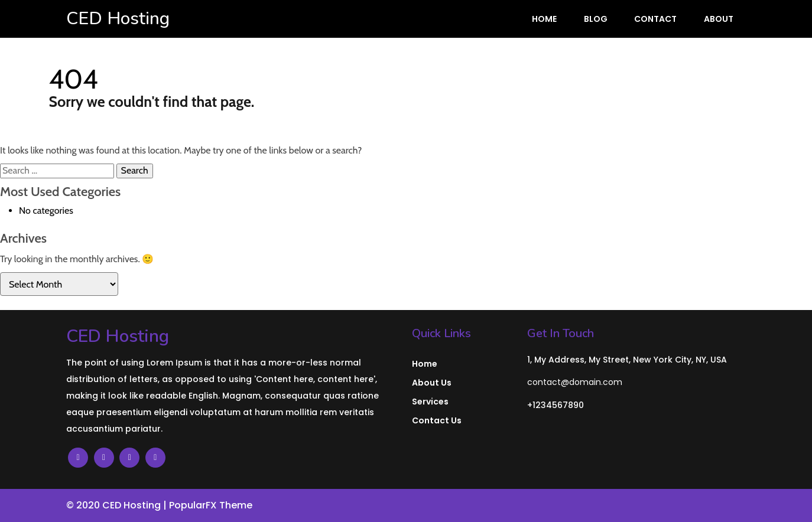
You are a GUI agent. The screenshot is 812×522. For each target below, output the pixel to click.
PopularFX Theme (211, 505)
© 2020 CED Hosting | (118, 505)
